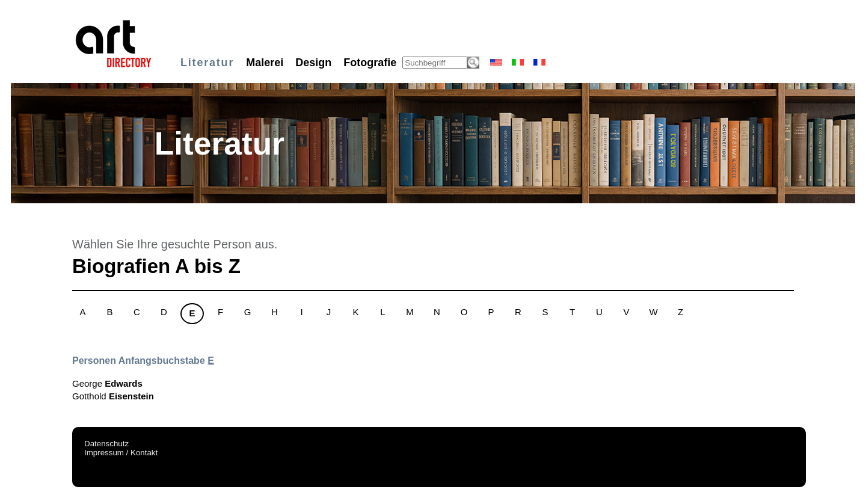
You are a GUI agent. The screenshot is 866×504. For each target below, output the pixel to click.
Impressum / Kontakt (121, 453)
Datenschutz (106, 444)
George (107, 383)
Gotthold (113, 396)
